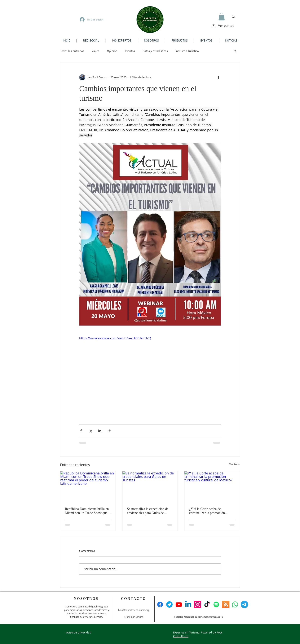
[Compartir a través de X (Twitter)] (90, 431)
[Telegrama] (244, 604)
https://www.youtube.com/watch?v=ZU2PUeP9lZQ (115, 338)
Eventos (130, 51)
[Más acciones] (218, 77)
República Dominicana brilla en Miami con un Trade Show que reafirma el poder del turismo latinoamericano (87, 511)
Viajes (96, 51)
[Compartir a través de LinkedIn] (100, 431)
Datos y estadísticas (155, 51)
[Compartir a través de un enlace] (109, 431)
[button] (222, 17)
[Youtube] (179, 604)
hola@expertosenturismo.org (134, 610)
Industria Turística (187, 51)
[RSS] (226, 604)
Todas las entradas (72, 51)
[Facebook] (160, 604)
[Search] (233, 17)
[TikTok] (207, 604)
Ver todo (235, 464)
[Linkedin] (188, 604)
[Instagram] (198, 604)
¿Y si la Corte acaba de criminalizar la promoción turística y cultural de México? (210, 511)
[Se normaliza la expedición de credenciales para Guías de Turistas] (150, 487)
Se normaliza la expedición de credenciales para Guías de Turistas (148, 511)
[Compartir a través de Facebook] (81, 431)
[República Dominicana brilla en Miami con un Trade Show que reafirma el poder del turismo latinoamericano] (88, 487)
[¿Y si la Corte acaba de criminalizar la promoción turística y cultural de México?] (212, 487)
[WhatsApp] (235, 604)
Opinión (112, 51)
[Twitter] (169, 604)
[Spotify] (216, 604)
